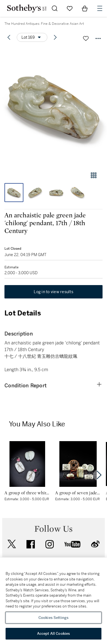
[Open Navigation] (100, 8)
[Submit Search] (55, 8)
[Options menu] (32, 37)
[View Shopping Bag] (85, 8)
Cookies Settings (53, 618)
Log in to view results (53, 292)
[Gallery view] (94, 175)
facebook (31, 544)
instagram (50, 544)
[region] (53, 601)
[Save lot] (86, 38)
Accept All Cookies (53, 634)
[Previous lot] (9, 37)
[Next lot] (55, 37)
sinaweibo (95, 544)
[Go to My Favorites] (70, 8)
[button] (53, 107)
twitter (12, 544)
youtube (72, 544)
